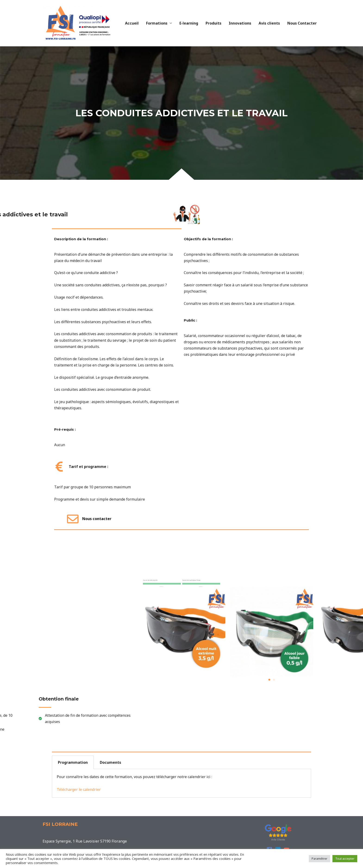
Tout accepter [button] (345, 859)
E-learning (189, 23)
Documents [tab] (110, 762)
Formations (157, 23)
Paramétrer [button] (319, 859)
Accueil (132, 23)
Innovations (240, 23)
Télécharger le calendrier (79, 789)
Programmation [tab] (73, 762)
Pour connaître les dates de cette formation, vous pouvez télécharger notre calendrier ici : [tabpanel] (134, 783)
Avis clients (269, 23)
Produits (213, 23)
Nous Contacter (302, 23)
